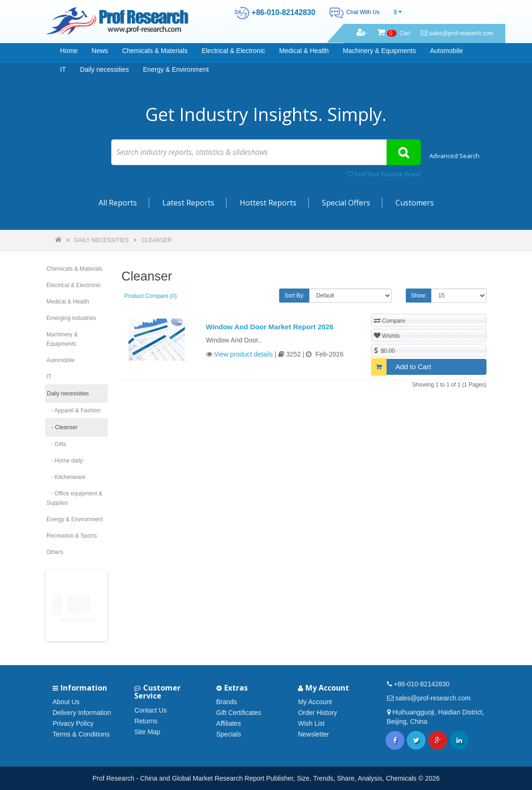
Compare (390, 321)
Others (55, 552)
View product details (244, 354)
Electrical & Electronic (233, 51)
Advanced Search (454, 156)
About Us (66, 702)
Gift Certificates (239, 713)
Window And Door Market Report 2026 (270, 327)
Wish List (311, 723)
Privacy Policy (73, 723)
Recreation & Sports (72, 536)
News (100, 51)
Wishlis (387, 336)
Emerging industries (71, 318)
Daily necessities (104, 69)
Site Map (147, 732)
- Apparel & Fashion (73, 410)
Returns (146, 721)
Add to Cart (401, 367)
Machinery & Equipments (380, 51)
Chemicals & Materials (155, 51)
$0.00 (384, 351)
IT (63, 69)
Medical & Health (304, 51)
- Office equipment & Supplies (74, 498)
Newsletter (313, 734)
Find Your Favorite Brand (384, 174)
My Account (315, 702)
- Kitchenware (66, 477)
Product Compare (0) (151, 296)
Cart (394, 33)
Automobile (447, 51)
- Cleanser (62, 427)
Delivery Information (82, 713)
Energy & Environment (176, 69)
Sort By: (294, 296)
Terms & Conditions (81, 734)
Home (69, 51)
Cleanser (156, 240)
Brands (227, 702)
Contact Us (150, 710)
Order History (317, 713)
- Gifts (56, 444)
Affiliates (229, 723)
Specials (229, 734)
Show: (419, 296)
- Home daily (65, 461)
